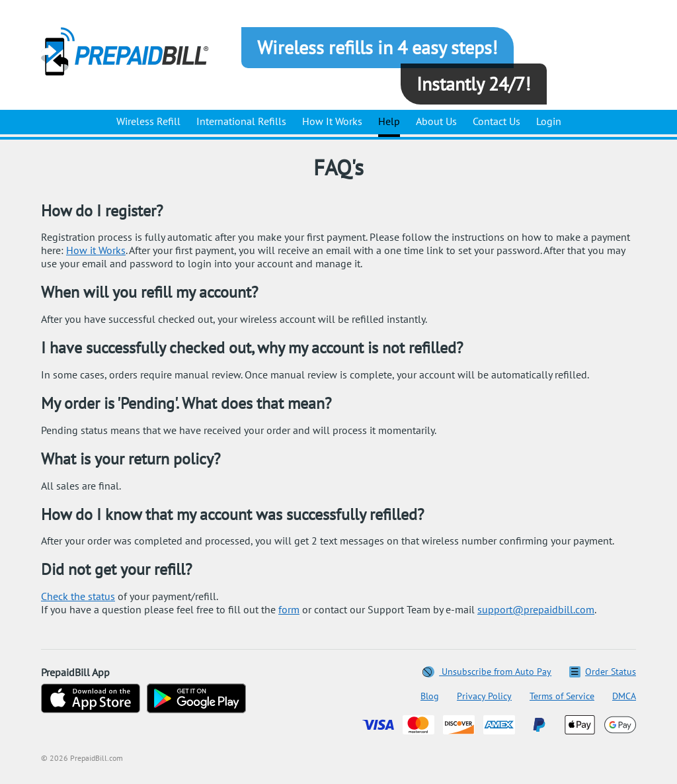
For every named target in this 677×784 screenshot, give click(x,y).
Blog (430, 696)
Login (549, 121)
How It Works (332, 121)
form (289, 609)
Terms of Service (562, 696)
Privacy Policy (484, 696)
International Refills (241, 121)
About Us (436, 121)
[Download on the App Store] (91, 700)
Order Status (603, 672)
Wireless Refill (148, 121)
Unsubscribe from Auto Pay (487, 672)
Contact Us (497, 121)
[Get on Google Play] (196, 700)
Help (389, 121)
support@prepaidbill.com (536, 609)
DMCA (624, 696)
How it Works (96, 250)
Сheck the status (78, 596)
